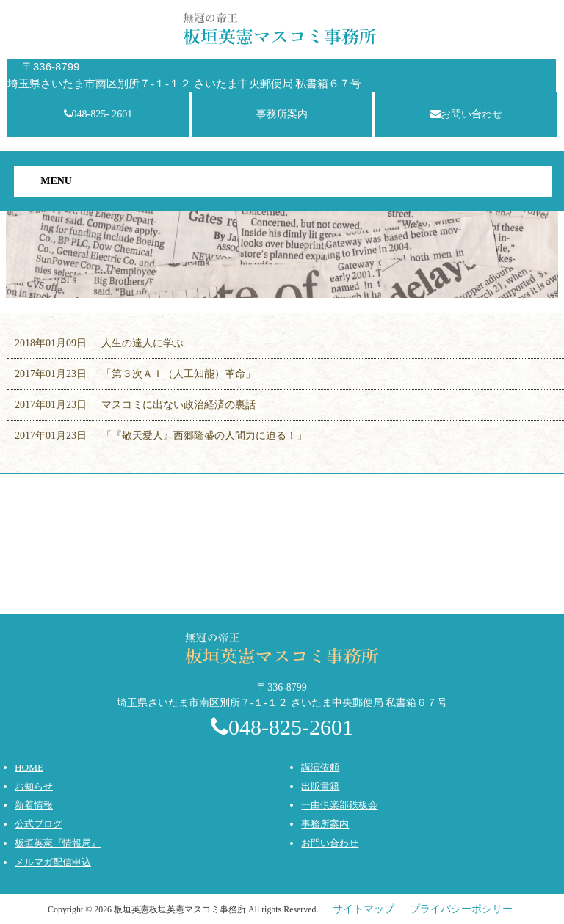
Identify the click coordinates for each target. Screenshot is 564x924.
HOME (29, 767)
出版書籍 (320, 786)
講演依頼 (320, 767)
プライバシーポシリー (461, 909)
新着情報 (34, 805)
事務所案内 (282, 114)
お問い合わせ (466, 114)
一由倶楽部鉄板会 (339, 805)
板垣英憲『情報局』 (58, 843)
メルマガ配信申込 (53, 862)
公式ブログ (39, 824)
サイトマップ (364, 909)
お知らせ (34, 786)
